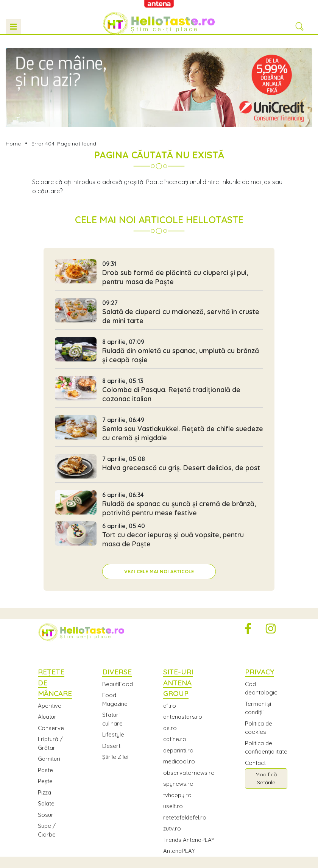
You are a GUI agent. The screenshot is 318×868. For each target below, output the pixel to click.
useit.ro (173, 806)
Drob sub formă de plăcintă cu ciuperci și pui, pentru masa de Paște (159, 275)
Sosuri (46, 815)
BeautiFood (118, 684)
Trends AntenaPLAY (189, 840)
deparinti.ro (178, 750)
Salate (46, 803)
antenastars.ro (183, 717)
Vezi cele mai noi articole (159, 571)
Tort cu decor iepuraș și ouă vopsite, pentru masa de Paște (159, 537)
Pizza (44, 792)
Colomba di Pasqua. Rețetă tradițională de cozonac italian (159, 392)
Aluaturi (48, 717)
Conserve (51, 728)
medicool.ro (179, 761)
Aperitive (50, 706)
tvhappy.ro (177, 795)
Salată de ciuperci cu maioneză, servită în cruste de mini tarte (159, 314)
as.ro (170, 728)
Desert (111, 746)
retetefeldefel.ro (185, 817)
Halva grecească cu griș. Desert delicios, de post (159, 468)
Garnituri (49, 759)
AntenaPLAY (179, 851)
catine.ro (175, 739)
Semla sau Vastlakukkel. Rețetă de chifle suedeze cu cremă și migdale (159, 431)
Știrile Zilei (115, 757)
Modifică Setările (266, 778)
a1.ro (170, 706)
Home (13, 144)
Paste (45, 770)
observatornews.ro (189, 773)
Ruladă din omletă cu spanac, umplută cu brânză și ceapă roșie (159, 353)
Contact (255, 763)
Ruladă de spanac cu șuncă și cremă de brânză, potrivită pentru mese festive (159, 506)
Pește (45, 781)
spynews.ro (178, 784)
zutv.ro (172, 828)
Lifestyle (113, 734)
